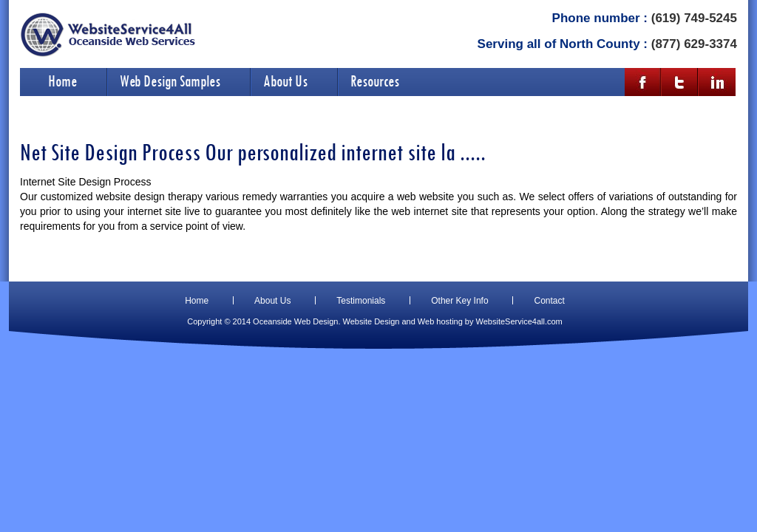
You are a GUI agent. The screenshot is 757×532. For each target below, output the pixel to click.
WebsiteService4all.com (519, 321)
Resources (375, 81)
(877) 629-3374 (694, 44)
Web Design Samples (170, 81)
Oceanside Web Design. (296, 321)
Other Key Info (459, 301)
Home (62, 81)
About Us (285, 81)
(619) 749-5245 (694, 18)
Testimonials (361, 301)
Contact (549, 301)
